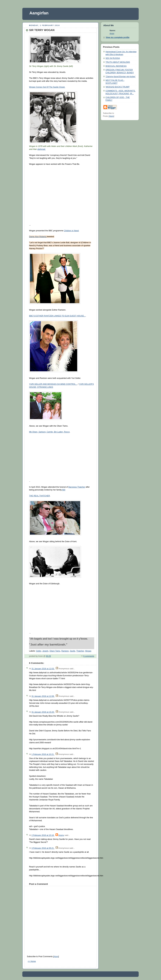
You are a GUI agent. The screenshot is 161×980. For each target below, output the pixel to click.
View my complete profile (118, 37)
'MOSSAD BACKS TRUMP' (118, 87)
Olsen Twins (55, 651)
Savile (72, 651)
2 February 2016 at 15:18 (43, 835)
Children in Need (71, 231)
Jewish (45, 651)
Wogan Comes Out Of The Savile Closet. (47, 87)
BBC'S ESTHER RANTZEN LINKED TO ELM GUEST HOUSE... (57, 316)
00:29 (48, 656)
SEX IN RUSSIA (113, 58)
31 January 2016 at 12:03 (43, 669)
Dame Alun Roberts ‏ (38, 237)
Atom (56, 957)
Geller (39, 651)
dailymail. (42, 149)
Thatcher (80, 651)
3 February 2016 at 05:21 (43, 848)
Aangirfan (39, 13)
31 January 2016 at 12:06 (43, 696)
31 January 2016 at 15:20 (43, 712)
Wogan (88, 651)
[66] (64, 490)
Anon (112, 34)
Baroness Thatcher (77, 487)
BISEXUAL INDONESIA (116, 66)
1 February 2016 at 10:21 (43, 754)
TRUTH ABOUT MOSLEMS (118, 62)
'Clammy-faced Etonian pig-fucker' (121, 77)
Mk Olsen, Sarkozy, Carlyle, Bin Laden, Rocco (49, 432)
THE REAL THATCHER (39, 496)
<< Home (32, 961)
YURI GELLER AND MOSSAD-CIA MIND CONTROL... (53, 384)
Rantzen (65, 651)
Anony (61, 835)
